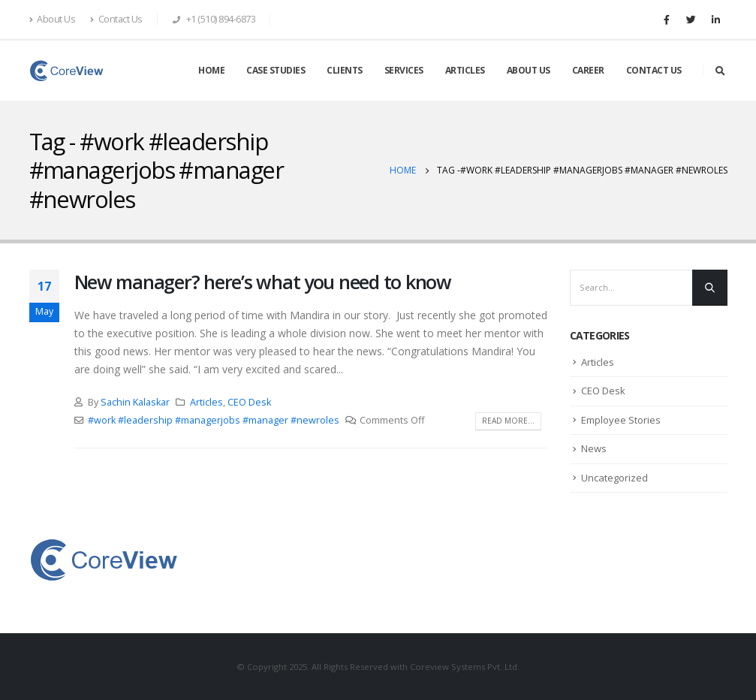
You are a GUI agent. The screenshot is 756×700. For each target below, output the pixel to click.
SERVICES (404, 70)
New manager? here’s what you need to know (263, 282)
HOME (211, 70)
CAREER (588, 70)
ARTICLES (465, 70)
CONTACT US (654, 70)
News (594, 448)
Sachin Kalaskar (135, 402)
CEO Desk (249, 402)
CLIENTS (345, 70)
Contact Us (116, 19)
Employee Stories (621, 420)
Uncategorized (614, 478)
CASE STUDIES (276, 70)
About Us (53, 19)
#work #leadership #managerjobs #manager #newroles (214, 420)
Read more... (508, 421)
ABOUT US (529, 70)
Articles (206, 402)
